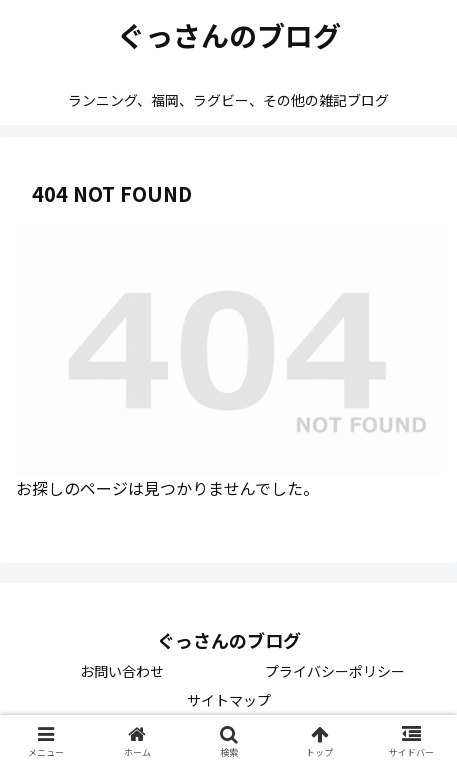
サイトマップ (229, 700)
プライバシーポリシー (335, 671)
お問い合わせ (122, 671)
